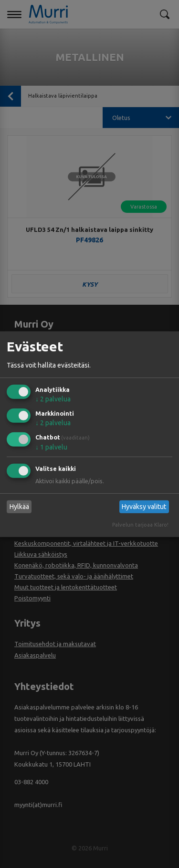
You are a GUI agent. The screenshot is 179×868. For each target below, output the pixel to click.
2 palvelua (53, 399)
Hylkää (19, 507)
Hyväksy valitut (144, 507)
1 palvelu (51, 447)
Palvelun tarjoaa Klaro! (140, 525)
